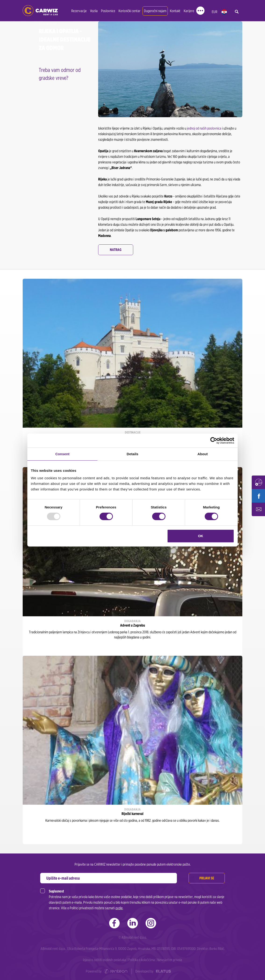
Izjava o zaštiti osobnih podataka (104, 960)
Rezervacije (79, 11)
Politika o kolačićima (142, 960)
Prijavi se (207, 878)
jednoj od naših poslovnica (204, 128)
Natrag (116, 250)
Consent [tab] (63, 454)
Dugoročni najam (155, 11)
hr (224, 12)
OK (201, 536)
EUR (215, 12)
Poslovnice (108, 11)
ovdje (119, 908)
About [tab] (203, 454)
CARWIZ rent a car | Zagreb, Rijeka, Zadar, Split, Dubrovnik (40, 11)
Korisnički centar (129, 11)
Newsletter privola (170, 960)
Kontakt (175, 11)
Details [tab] (132, 454)
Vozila (94, 11)
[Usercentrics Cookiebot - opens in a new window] (214, 441)
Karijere (189, 11)
